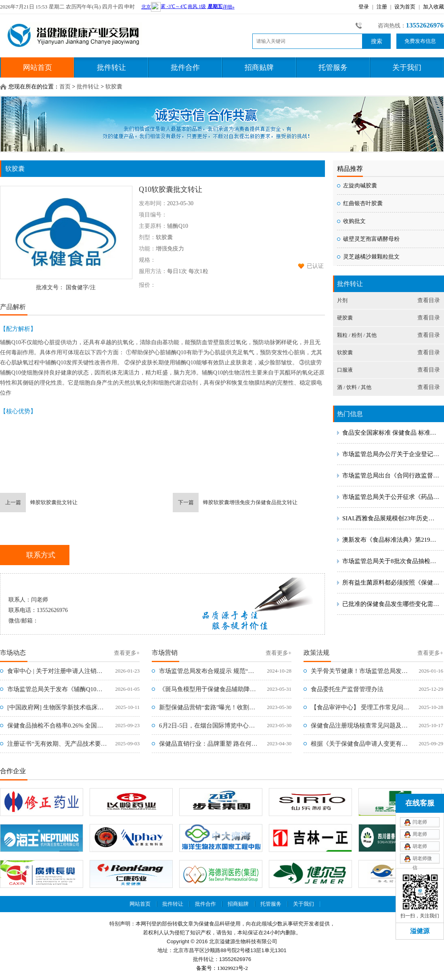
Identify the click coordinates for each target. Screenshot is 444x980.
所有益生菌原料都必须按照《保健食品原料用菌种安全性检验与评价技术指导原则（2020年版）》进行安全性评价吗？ (391, 583)
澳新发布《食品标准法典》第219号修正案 (391, 540)
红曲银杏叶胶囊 (363, 203)
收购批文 (354, 221)
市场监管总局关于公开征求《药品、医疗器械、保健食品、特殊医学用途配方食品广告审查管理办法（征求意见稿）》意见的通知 (391, 497)
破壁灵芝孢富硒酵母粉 (371, 239)
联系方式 (41, 555)
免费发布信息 (420, 41)
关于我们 (407, 67)
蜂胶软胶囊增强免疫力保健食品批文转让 (235, 503)
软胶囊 (114, 87)
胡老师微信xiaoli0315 (423, 860)
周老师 (420, 834)
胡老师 (420, 846)
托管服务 (333, 67)
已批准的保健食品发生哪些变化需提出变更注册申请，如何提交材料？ (391, 604)
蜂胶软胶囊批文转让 (39, 503)
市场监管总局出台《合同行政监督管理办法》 (391, 475)
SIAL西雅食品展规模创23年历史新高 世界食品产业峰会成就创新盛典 (391, 518)
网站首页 (38, 67)
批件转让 (111, 67)
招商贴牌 (259, 67)
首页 (65, 87)
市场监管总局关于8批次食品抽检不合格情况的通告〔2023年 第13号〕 (391, 561)
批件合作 (185, 67)
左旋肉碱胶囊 (360, 186)
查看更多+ (127, 653)
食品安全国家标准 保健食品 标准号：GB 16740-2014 (391, 433)
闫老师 (420, 822)
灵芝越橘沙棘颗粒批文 (371, 257)
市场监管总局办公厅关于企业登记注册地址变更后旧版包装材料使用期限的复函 (391, 454)
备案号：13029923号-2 (222, 968)
